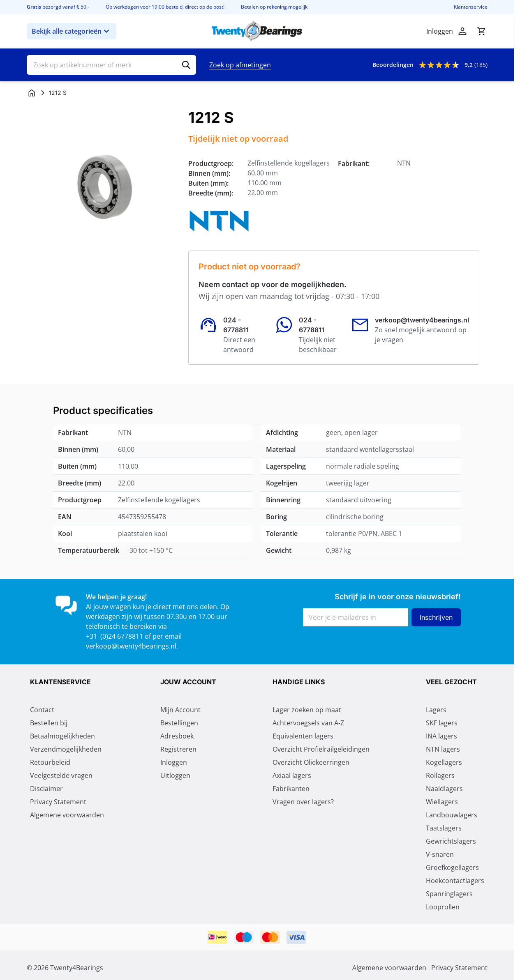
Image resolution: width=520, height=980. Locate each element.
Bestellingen (179, 723)
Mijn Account (180, 710)
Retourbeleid (50, 762)
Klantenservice (471, 7)
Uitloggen (175, 775)
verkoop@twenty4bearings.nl (422, 320)
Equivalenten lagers (303, 736)
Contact (42, 710)
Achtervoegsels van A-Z (308, 723)
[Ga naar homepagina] (32, 93)
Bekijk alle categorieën (72, 31)
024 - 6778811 (236, 325)
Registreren (178, 749)
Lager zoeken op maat (307, 710)
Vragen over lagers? (303, 802)
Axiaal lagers (292, 775)
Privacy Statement (58, 802)
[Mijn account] (462, 31)
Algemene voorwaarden (67, 815)
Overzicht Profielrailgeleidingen (321, 749)
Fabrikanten (291, 789)
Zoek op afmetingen (240, 65)
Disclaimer (46, 789)
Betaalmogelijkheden (62, 736)
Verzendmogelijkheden (66, 749)
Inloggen (174, 762)
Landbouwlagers (452, 815)
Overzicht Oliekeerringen (311, 762)
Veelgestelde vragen (61, 775)
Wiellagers (442, 802)
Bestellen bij (49, 723)
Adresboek (177, 736)
